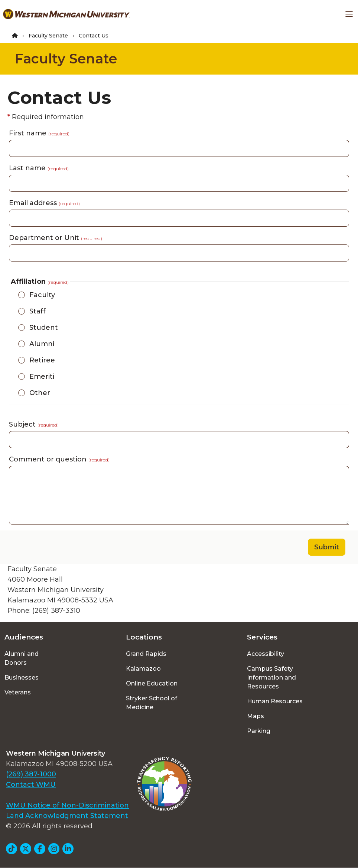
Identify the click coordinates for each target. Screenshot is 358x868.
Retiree (42, 360)
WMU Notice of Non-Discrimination (67, 805)
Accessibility (266, 654)
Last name (39, 168)
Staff (38, 311)
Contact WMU (31, 785)
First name (39, 133)
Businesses (22, 678)
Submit (327, 547)
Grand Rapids (146, 654)
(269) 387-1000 (31, 774)
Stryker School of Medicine (152, 703)
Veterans (18, 692)
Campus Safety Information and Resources (271, 678)
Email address (44, 203)
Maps (256, 716)
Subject (34, 424)
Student (44, 328)
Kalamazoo (143, 669)
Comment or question (59, 459)
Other (40, 393)
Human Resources (275, 701)
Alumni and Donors (22, 658)
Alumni (42, 344)
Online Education (152, 683)
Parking (259, 731)
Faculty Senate (48, 36)
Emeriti (42, 377)
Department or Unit (56, 238)
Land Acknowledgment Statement (67, 816)
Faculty (42, 295)
